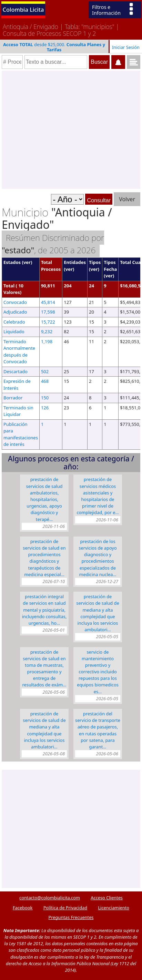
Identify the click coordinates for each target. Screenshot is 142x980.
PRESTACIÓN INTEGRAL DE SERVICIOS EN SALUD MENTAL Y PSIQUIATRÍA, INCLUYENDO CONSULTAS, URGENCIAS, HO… (44, 610)
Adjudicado (15, 312)
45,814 (48, 302)
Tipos (95, 262)
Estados (12, 262)
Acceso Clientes (107, 898)
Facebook (23, 908)
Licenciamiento (114, 908)
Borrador (13, 398)
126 (45, 408)
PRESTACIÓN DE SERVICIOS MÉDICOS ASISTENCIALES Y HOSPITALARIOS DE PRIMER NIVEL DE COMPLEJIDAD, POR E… (98, 496)
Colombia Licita (23, 9)
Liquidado (14, 331)
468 (45, 381)
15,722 (48, 322)
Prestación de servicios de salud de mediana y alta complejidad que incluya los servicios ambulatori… (98, 613)
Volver (127, 199)
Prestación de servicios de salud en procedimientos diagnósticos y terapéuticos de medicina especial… (44, 558)
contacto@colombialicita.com (50, 898)
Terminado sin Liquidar (18, 411)
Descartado (16, 371)
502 (45, 371)
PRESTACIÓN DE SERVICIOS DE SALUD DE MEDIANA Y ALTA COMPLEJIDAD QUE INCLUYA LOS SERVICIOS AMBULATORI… (44, 730)
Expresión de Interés (17, 385)
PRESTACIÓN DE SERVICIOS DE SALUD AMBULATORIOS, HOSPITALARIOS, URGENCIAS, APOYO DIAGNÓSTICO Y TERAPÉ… (44, 499)
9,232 (47, 331)
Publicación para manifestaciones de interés (21, 434)
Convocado (15, 302)
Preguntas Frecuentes (71, 917)
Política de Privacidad (65, 908)
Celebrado (14, 322)
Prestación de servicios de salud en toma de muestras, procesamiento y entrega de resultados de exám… (44, 668)
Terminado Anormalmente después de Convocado (19, 352)
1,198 (47, 341)
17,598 (48, 312)
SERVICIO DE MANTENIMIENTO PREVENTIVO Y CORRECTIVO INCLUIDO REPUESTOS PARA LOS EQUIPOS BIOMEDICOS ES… (98, 672)
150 (45, 398)
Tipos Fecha (110, 266)
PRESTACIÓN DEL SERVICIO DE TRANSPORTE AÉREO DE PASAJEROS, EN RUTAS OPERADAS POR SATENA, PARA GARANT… (98, 730)
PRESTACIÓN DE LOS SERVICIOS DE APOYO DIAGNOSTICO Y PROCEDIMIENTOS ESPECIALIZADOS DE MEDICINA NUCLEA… (98, 558)
